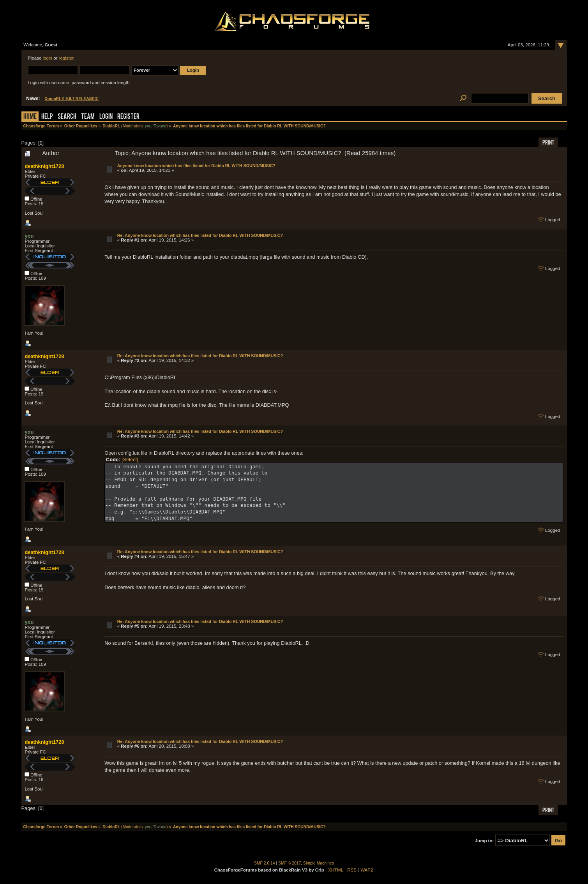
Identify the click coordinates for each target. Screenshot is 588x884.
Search (67, 117)
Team (88, 117)
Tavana (160, 126)
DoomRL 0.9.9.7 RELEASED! (72, 99)
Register (128, 117)
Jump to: (485, 841)
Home (30, 117)
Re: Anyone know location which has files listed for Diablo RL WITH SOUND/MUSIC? (200, 235)
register (66, 58)
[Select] (130, 460)
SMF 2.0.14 (265, 863)
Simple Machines (319, 863)
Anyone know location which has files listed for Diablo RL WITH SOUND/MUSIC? (196, 166)
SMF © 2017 (290, 863)
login (48, 58)
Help (47, 117)
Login (106, 117)
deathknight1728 (44, 166)
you (148, 126)
